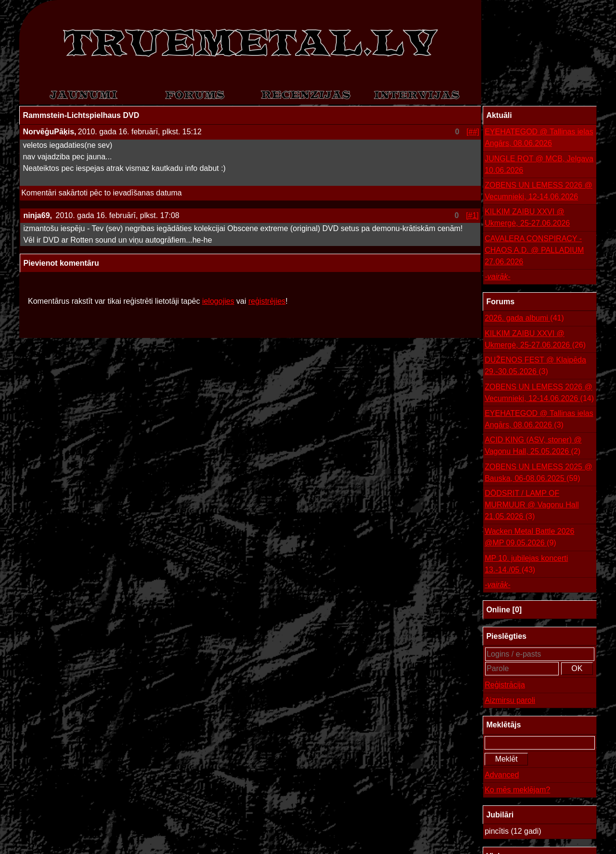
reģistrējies (267, 301)
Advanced (502, 775)
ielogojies (218, 301)
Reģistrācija (505, 685)
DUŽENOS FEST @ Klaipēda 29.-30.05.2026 (535, 367)
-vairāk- (497, 277)
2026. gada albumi (524, 318)
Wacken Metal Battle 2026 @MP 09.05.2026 (529, 538)
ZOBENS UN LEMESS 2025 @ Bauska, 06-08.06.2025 (538, 473)
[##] (473, 132)
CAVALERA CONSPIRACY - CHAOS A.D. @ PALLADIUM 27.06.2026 (534, 250)
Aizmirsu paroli (510, 700)
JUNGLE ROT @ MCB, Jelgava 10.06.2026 (539, 164)
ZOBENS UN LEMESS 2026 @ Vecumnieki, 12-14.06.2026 (538, 191)
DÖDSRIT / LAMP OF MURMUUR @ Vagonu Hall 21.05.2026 (532, 506)
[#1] (472, 215)
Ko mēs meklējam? (517, 790)
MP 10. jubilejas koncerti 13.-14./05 (526, 565)
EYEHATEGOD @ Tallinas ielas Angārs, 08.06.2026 (539, 137)
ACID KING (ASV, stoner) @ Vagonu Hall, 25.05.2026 (533, 446)
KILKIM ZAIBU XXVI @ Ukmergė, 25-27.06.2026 (527, 217)
